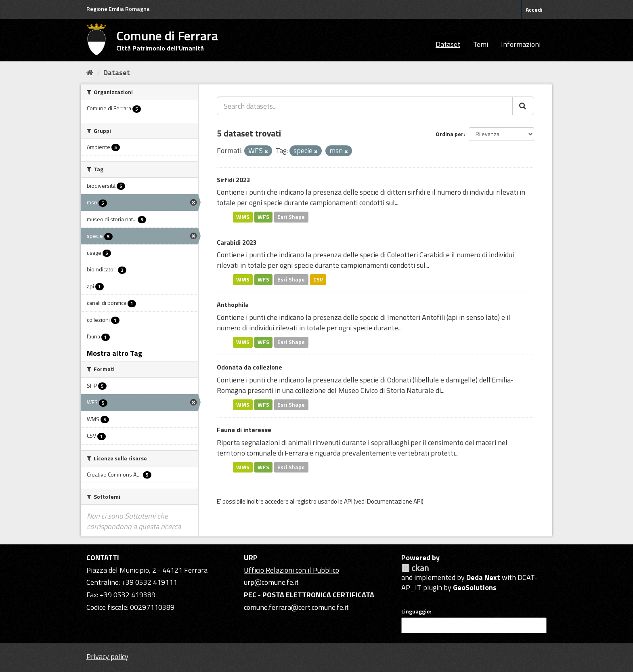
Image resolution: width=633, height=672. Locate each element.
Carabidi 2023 (237, 242)
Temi (481, 44)
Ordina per (450, 134)
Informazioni (521, 44)
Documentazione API (394, 501)
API (348, 501)
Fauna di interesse (244, 430)
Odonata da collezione (249, 367)
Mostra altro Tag (114, 353)
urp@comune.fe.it (271, 582)
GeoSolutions (475, 587)
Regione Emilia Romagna (118, 9)
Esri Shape (291, 217)
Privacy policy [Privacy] (107, 656)
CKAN (415, 568)
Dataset (448, 44)
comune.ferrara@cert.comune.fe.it (296, 607)
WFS (263, 217)
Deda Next (483, 577)
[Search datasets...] (365, 106)
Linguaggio (416, 611)
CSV (318, 279)
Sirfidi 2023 (234, 180)
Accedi (534, 9)
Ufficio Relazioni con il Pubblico (291, 570)
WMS (243, 217)
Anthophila (233, 304)
